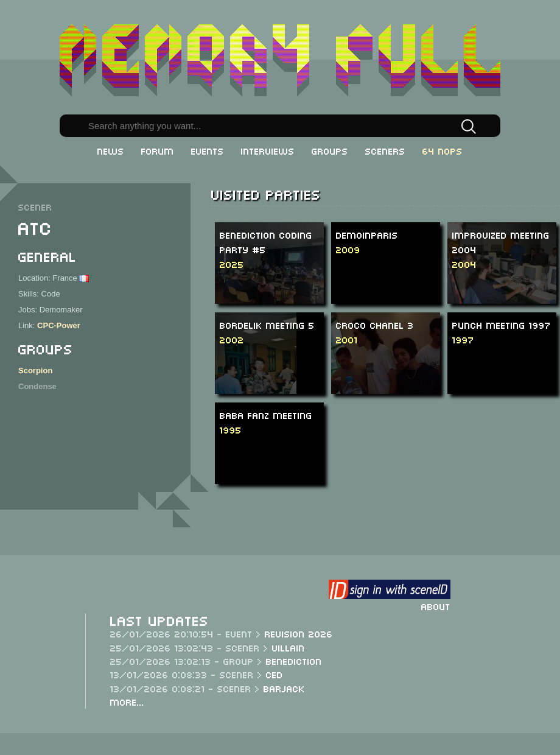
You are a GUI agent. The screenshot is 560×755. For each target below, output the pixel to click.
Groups (330, 150)
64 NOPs (443, 150)
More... (127, 701)
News (111, 150)
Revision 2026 (299, 633)
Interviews (268, 150)
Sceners (385, 150)
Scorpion (35, 370)
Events (208, 150)
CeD (275, 674)
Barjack (284, 688)
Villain (289, 647)
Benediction (294, 661)
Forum (158, 150)
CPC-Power (59, 325)
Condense (37, 386)
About (436, 606)
